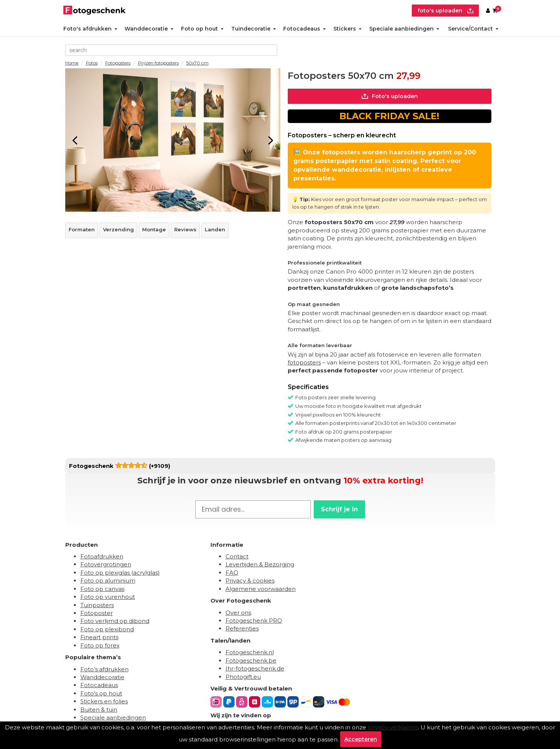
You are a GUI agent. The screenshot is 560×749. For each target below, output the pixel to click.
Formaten (82, 229)
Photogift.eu (243, 677)
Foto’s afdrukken (104, 669)
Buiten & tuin (99, 710)
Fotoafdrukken (102, 556)
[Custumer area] (488, 11)
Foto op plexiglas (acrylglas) (120, 573)
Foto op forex (100, 645)
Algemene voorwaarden (261, 589)
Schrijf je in (339, 509)
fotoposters (304, 362)
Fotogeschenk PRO (254, 621)
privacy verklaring (393, 727)
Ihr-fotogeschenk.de (255, 668)
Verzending (118, 229)
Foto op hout (202, 29)
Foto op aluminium (108, 581)
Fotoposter (97, 613)
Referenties (242, 628)
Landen (215, 229)
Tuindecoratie (254, 29)
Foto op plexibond (107, 629)
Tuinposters (97, 605)
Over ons (238, 613)
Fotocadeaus (305, 29)
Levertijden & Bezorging (260, 564)
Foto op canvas (102, 589)
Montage (154, 229)
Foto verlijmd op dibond (115, 621)
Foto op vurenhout (108, 597)
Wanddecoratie (149, 29)
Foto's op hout (101, 693)
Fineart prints (99, 637)
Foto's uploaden (389, 96)
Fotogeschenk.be (251, 661)
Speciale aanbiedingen (404, 29)
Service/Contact (473, 29)
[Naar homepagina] (94, 11)
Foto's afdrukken (90, 29)
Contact (237, 556)
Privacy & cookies (250, 581)
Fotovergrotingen (106, 564)
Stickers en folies (104, 701)
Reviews (185, 229)
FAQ (232, 573)
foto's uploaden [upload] (445, 11)
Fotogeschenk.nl (250, 652)
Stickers (348, 29)
